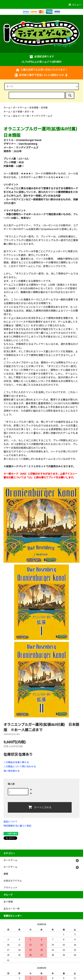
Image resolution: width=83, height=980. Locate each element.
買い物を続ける (12, 771)
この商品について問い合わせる (20, 766)
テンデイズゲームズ (42, 116)
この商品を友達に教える (16, 762)
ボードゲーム (20, 107)
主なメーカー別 (21, 116)
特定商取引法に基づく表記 (17, 826)
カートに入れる (40, 807)
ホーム (7, 107)
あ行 (27, 111)
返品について (10, 821)
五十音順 (18, 111)
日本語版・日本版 (38, 107)
